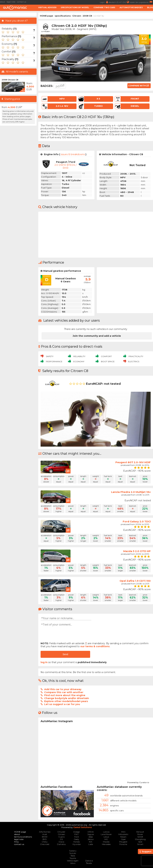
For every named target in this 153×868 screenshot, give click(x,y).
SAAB (140, 837)
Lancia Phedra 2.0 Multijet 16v (131, 492)
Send (65, 654)
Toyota (73, 858)
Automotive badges (131, 7)
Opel (123, 839)
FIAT (76, 834)
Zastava (89, 861)
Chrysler (61, 832)
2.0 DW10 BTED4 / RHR (66, 166)
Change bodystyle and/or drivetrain (67, 698)
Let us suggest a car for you (62, 704)
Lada (91, 844)
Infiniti (91, 832)
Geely (76, 839)
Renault (140, 832)
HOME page (46, 16)
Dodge (76, 832)
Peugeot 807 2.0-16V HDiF (133, 462)
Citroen (77, 16)
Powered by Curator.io (138, 782)
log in (44, 662)
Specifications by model (75, 7)
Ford (76, 837)
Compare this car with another (64, 692)
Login (104, 2)
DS (61, 839)
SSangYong (140, 839)
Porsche (123, 844)
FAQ (16, 842)
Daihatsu (61, 844)
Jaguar (91, 834)
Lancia (106, 832)
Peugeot (123, 842)
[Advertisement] (18, 177)
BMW (45, 837)
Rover (140, 834)
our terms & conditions (95, 646)
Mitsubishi (123, 834)
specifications (63, 16)
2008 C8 (87, 16)
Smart (140, 844)
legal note (11, 2)
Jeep (91, 837)
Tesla (73, 856)
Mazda (106, 842)
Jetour (91, 839)
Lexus (106, 837)
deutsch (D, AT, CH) (119, 2)
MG (106, 839)
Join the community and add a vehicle (97, 336)
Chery (45, 842)
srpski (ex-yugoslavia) (141, 2)
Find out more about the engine (65, 695)
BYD (45, 839)
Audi (45, 834)
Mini (123, 832)
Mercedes (106, 844)
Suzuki (73, 853)
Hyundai (77, 844)
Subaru (73, 851)
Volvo (73, 863)
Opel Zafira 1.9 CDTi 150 (135, 581)
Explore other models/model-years (66, 701)
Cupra (61, 837)
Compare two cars (104, 7)
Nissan (123, 837)
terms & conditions (23, 837)
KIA (91, 842)
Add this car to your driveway (63, 689)
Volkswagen (73, 861)
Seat (140, 842)
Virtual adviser (47, 7)
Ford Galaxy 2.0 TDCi (137, 521)
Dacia (61, 842)
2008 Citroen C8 (10, 80)
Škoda (89, 863)
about (2, 2)
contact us (22, 2)
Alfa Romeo (45, 832)
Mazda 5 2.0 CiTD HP (137, 551)
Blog (150, 7)
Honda (76, 842)
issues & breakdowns (73, 154)
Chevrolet (45, 844)
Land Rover (106, 834)
